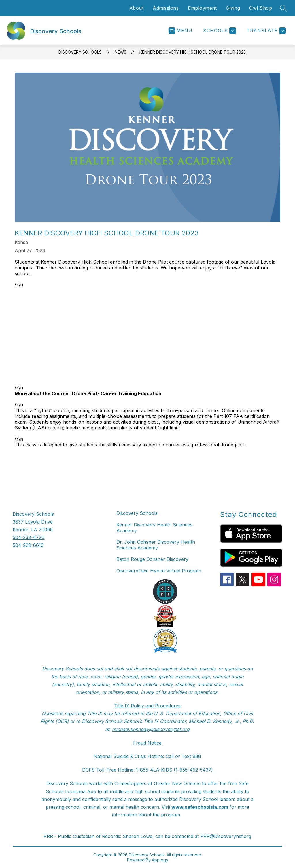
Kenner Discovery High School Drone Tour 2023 (193, 52)
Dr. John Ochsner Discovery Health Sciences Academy (156, 545)
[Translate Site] (265, 31)
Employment (202, 8)
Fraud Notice (147, 743)
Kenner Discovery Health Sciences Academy (154, 528)
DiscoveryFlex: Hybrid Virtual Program (159, 571)
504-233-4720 (29, 537)
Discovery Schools (80, 52)
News (121, 52)
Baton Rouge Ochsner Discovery (152, 559)
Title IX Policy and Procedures (147, 706)
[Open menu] (180, 31)
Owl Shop (261, 8)
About (137, 8)
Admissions (166, 8)
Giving (233, 8)
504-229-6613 (28, 545)
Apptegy (160, 860)
